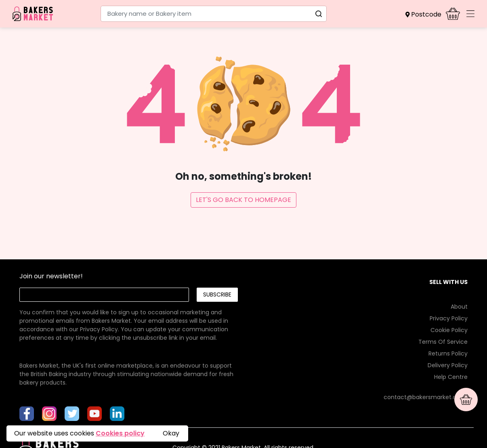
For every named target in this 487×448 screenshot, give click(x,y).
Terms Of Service (443, 342)
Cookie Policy (449, 330)
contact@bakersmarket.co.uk (426, 397)
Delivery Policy (448, 365)
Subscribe (217, 294)
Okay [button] (171, 433)
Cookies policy (120, 433)
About (459, 307)
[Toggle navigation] (470, 14)
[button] (426, 15)
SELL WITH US (448, 282)
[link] (128, 317)
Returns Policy (448, 353)
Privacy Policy (99, 329)
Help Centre (451, 377)
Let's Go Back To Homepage (243, 200)
